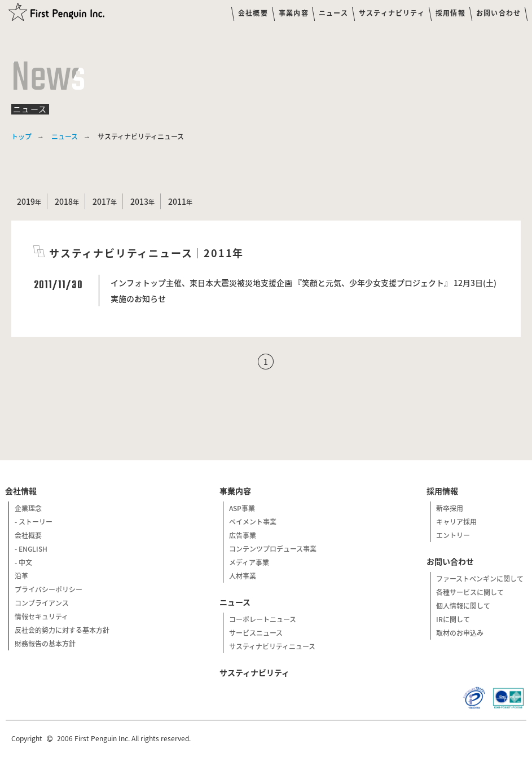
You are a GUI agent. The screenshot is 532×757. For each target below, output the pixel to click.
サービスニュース (256, 633)
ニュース (333, 13)
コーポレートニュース (263, 619)
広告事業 (243, 535)
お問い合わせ (498, 13)
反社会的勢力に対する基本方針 (62, 630)
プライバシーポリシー (49, 589)
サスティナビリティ (392, 13)
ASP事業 (242, 508)
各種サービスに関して (470, 592)
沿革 (21, 576)
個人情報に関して (463, 606)
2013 (139, 201)
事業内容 (294, 13)
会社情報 (22, 491)
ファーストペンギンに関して (480, 579)
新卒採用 (450, 508)
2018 (64, 201)
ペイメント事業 (253, 522)
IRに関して (453, 619)
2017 (102, 201)
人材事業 (243, 576)
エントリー (453, 535)
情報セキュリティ (41, 617)
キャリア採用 (456, 522)
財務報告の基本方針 (45, 644)
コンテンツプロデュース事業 (273, 549)
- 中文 (23, 562)
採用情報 (450, 13)
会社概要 (253, 13)
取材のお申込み (460, 633)
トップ (21, 137)
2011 (177, 201)
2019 (26, 201)
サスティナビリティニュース (272, 646)
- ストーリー (34, 522)
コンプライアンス (42, 603)
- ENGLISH (31, 549)
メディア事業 (249, 562)
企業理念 (28, 508)
